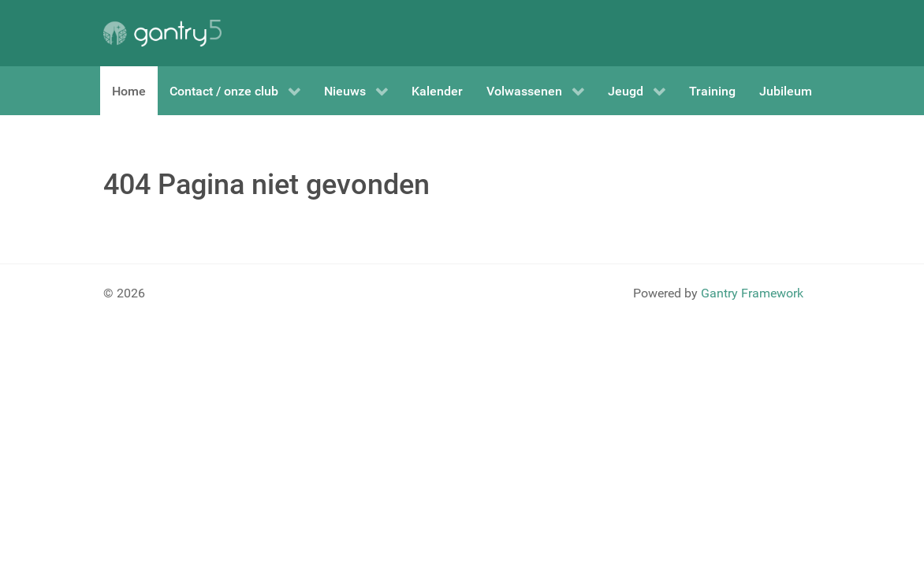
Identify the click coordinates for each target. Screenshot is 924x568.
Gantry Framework (752, 293)
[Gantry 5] (162, 33)
